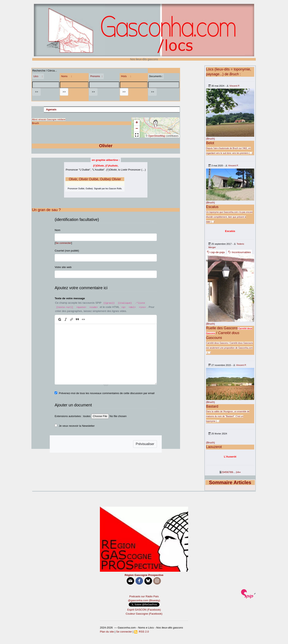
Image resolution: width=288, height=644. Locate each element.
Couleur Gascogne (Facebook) (144, 614)
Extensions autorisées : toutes (73, 416)
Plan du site (107, 632)
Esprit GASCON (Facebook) (144, 610)
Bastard (212, 406)
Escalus (212, 207)
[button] (155, 124)
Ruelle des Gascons (222, 328)
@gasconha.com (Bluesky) (144, 600)
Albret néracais (39, 119)
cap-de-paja (216, 252)
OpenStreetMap (157, 136)
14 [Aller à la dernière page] (237, 472)
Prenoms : (96, 76)
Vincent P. (235, 86)
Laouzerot (214, 447)
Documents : (156, 76)
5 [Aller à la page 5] (226, 472)
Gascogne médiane (56, 119)
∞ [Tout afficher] (240, 472)
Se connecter (63, 243)
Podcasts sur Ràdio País (144, 596)
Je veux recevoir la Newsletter (77, 426)
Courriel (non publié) (67, 251)
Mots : (126, 76)
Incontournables (239, 252)
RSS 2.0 (141, 632)
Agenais (51, 109)
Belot (210, 143)
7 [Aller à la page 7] (229, 472)
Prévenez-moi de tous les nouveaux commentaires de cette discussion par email (107, 393)
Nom (57, 230)
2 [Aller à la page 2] (222, 472)
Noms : (66, 76)
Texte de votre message (70, 298)
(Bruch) (210, 139)
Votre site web (63, 267)
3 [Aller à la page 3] (223, 472)
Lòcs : (38, 76)
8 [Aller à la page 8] (231, 472)
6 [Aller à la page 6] (228, 472)
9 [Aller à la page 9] (232, 472)
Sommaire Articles (230, 482)
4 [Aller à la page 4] (225, 472)
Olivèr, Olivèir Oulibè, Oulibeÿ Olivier (95, 179)
